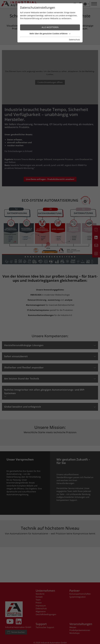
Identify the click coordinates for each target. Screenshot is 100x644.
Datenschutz (74, 40)
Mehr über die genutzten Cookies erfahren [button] (50, 34)
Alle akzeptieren (50, 27)
